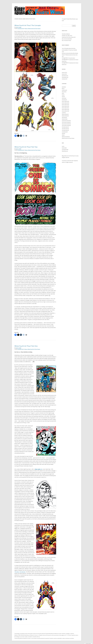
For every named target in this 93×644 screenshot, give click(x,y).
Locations (64, 113)
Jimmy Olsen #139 (65, 111)
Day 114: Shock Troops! (66, 40)
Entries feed (64, 148)
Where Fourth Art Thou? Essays (34, 28)
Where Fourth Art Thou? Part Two (26, 147)
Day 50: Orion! (72, 58)
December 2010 (65, 76)
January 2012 (64, 72)
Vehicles (63, 133)
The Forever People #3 (66, 125)
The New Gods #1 (65, 127)
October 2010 (65, 79)
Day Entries (64, 92)
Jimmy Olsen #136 (65, 106)
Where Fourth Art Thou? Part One (26, 346)
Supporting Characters (66, 121)
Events (63, 95)
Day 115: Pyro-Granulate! (67, 39)
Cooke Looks (64, 90)
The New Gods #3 (65, 130)
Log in (63, 146)
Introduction (64, 100)
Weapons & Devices (66, 137)
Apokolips (64, 87)
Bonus (26, 28)
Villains (63, 135)
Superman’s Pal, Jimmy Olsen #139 (69, 37)
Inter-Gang (64, 98)
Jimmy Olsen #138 (65, 109)
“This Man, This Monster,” (20, 572)
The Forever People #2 (66, 124)
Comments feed (65, 149)
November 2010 (65, 77)
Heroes (63, 96)
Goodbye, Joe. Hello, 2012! (67, 35)
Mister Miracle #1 (65, 114)
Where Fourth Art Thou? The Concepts (28, 25)
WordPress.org (65, 151)
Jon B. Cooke (19, 27)
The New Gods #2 (65, 129)
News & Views (65, 119)
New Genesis (64, 117)
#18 (39, 469)
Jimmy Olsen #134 (65, 103)
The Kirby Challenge (66, 34)
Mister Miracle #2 (65, 116)
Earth (63, 93)
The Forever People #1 (66, 122)
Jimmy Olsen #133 (65, 101)
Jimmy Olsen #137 (65, 108)
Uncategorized (65, 132)
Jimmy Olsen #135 (65, 104)
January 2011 (64, 74)
